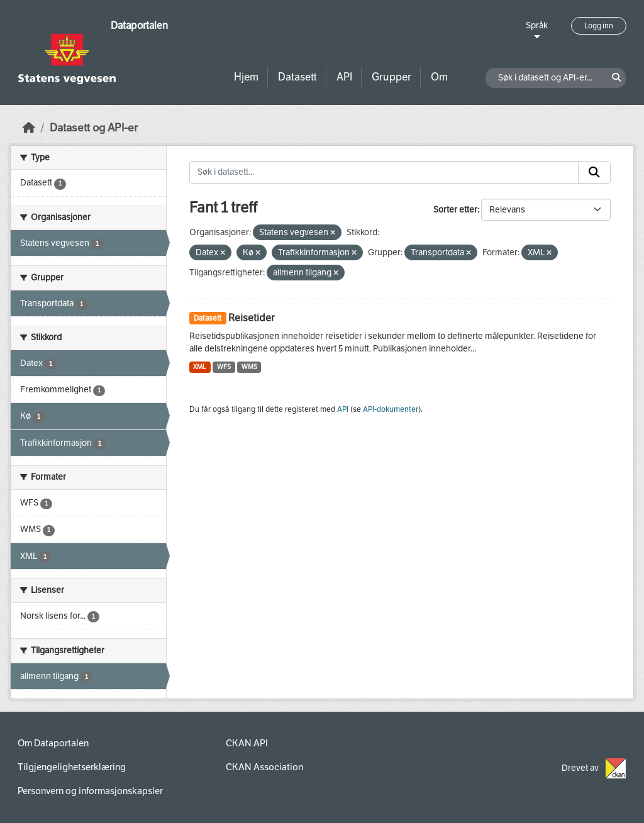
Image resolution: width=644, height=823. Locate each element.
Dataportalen (139, 25)
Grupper (391, 77)
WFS (224, 367)
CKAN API (247, 743)
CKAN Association (264, 767)
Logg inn (599, 26)
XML (200, 367)
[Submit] (594, 172)
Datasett (297, 77)
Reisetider (251, 318)
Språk (537, 25)
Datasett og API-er (94, 128)
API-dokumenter (391, 409)
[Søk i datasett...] (384, 172)
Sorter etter (455, 210)
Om (439, 77)
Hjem (246, 77)
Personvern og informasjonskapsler (90, 791)
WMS (249, 367)
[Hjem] (29, 128)
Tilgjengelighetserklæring (72, 767)
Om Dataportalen (53, 743)
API (344, 77)
